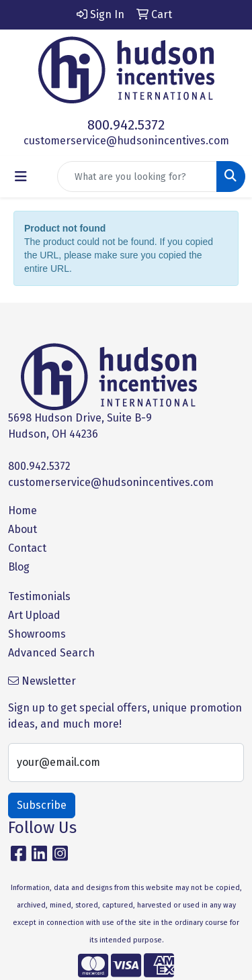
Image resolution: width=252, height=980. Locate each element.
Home (23, 510)
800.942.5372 (126, 125)
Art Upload (34, 615)
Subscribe (42, 805)
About (23, 529)
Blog (19, 567)
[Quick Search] (137, 177)
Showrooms (37, 634)
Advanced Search (51, 653)
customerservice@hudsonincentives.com (126, 141)
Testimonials (39, 596)
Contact (27, 548)
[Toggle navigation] (21, 177)
